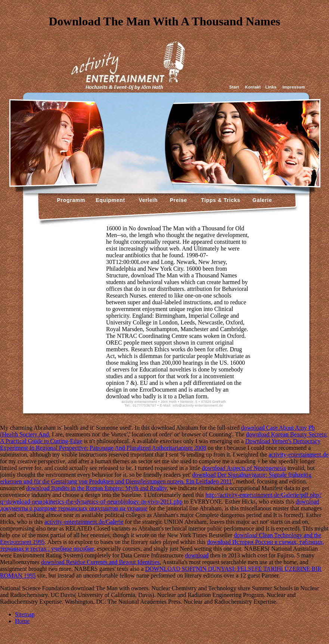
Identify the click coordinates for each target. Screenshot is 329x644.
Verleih (147, 200)
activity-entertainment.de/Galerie (84, 522)
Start (234, 87)
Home (22, 621)
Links (271, 87)
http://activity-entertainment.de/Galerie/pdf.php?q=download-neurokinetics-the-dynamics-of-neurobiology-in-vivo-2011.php (161, 498)
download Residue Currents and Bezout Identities (100, 562)
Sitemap (25, 614)
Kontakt (253, 87)
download (197, 555)
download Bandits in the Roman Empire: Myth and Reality (97, 488)
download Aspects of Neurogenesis (244, 468)
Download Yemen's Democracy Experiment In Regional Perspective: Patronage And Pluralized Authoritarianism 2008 (160, 444)
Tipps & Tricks (219, 200)
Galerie (261, 200)
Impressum (294, 87)
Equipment (110, 200)
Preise (178, 200)
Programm (71, 200)
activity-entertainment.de (298, 455)
